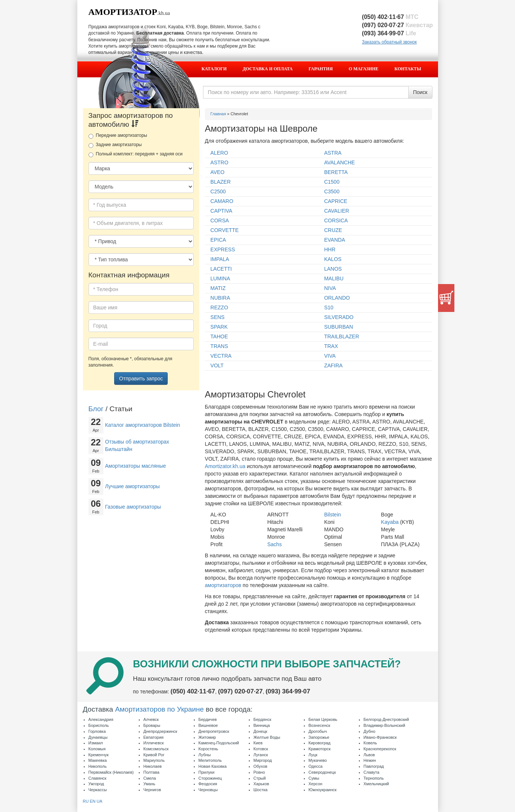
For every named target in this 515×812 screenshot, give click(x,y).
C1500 (332, 182)
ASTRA (333, 153)
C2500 (218, 191)
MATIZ (218, 288)
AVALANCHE (340, 162)
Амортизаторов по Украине (159, 709)
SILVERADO (339, 317)
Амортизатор (123, 12)
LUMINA (220, 278)
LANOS (333, 269)
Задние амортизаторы (115, 145)
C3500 (332, 191)
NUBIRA (220, 298)
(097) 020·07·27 (397, 25)
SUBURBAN (339, 327)
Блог (96, 409)
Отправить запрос (141, 378)
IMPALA (220, 259)
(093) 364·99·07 (389, 33)
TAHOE (219, 336)
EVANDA (335, 240)
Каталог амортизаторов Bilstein (143, 425)
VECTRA (221, 356)
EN (92, 801)
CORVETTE (225, 230)
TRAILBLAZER (342, 336)
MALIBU (334, 278)
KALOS (333, 259)
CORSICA (336, 220)
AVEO (218, 172)
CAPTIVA (221, 211)
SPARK (219, 327)
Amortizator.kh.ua (225, 466)
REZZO (219, 307)
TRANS (219, 346)
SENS (218, 317)
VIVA (330, 356)
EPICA (218, 240)
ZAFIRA (334, 365)
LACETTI (221, 269)
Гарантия (321, 69)
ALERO (219, 153)
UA (99, 801)
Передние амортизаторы (118, 136)
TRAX (331, 346)
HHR (330, 249)
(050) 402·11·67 (390, 17)
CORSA (220, 220)
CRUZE (333, 230)
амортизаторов (223, 585)
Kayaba (390, 522)
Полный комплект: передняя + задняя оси (136, 154)
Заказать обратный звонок (389, 42)
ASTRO (219, 162)
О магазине (364, 69)
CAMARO (222, 201)
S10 (329, 307)
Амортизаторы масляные (136, 466)
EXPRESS (223, 249)
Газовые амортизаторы (133, 507)
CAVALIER (337, 211)
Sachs (275, 544)
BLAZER (221, 182)
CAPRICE (336, 201)
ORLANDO (337, 298)
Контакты (408, 69)
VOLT (217, 365)
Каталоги (214, 69)
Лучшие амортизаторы (133, 486)
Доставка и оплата (268, 69)
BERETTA (336, 172)
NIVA (330, 288)
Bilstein (333, 515)
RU (86, 801)
